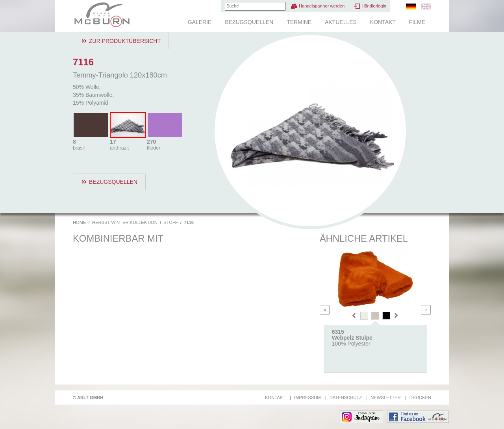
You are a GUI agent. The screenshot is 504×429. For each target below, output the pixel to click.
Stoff (170, 222)
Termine (299, 22)
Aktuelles (341, 22)
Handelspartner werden (322, 6)
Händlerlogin (374, 6)
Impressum (308, 398)
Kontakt (383, 22)
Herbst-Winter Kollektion (125, 222)
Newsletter (385, 398)
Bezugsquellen (249, 22)
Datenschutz (346, 398)
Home (80, 222)
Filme (417, 22)
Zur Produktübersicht (125, 41)
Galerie (200, 22)
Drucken (420, 398)
